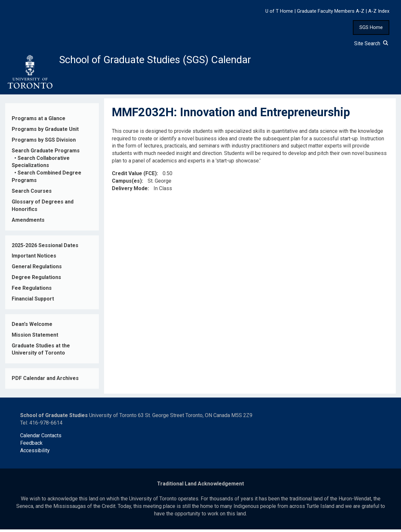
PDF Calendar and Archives (45, 381)
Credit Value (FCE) (134, 176)
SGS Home (371, 27)
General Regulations (37, 269)
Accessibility (35, 453)
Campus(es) (127, 183)
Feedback (31, 446)
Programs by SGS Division (44, 142)
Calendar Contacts (41, 438)
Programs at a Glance (39, 121)
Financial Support (33, 301)
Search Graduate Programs (46, 153)
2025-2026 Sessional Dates (45, 248)
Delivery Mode (130, 191)
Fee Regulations (32, 291)
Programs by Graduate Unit (45, 132)
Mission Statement (35, 337)
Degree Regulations (36, 280)
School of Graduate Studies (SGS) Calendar (171, 61)
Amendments (28, 223)
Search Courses (32, 194)
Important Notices (34, 259)
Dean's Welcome (32, 327)
